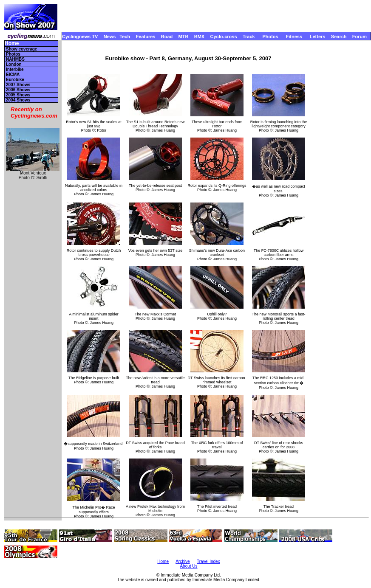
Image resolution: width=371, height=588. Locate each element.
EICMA (13, 75)
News (110, 37)
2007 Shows (18, 85)
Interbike (15, 69)
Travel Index (208, 561)
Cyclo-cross (224, 37)
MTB (184, 37)
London (14, 64)
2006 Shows (18, 90)
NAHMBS (15, 59)
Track (249, 37)
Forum (360, 37)
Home (12, 44)
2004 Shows (18, 100)
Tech (125, 37)
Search (339, 37)
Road (167, 37)
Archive (183, 561)
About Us (188, 566)
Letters (318, 37)
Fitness (294, 37)
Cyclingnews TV (80, 37)
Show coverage (21, 49)
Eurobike (15, 80)
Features (146, 37)
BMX (199, 37)
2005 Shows (18, 95)
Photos (270, 37)
